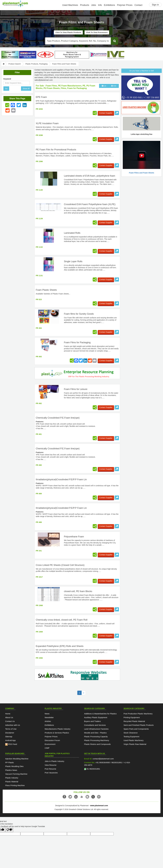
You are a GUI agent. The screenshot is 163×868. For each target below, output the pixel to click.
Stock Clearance (131, 733)
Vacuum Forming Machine (16, 774)
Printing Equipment (132, 717)
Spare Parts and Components (136, 729)
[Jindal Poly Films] (46, 55)
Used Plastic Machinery (134, 740)
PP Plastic (10, 762)
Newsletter (49, 717)
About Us (9, 717)
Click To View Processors (97, 32)
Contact (138, 5)
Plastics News (11, 770)
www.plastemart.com (99, 806)
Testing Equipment (131, 737)
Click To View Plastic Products (68, 32)
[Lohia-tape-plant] (72, 55)
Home (8, 714)
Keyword (7, 79)
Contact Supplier (106, 113)
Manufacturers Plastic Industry (58, 729)
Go (6, 89)
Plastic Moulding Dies (14, 766)
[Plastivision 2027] (98, 55)
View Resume (51, 765)
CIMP (47, 748)
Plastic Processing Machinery (97, 740)
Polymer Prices (125, 5)
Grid (114, 86)
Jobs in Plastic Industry (54, 761)
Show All (26, 89)
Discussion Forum (52, 740)
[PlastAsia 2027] (28, 55)
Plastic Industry (12, 778)
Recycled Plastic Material (134, 721)
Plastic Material (12, 782)
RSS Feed (11, 744)
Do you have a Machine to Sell (142, 71)
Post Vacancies (51, 773)
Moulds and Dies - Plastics (95, 733)
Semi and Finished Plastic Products (139, 725)
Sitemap (9, 737)
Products (85, 5)
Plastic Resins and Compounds (97, 744)
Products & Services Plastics (57, 733)
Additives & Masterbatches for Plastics (100, 714)
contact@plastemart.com (103, 759)
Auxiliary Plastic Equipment (96, 717)
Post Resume (50, 769)
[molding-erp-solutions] (77, 374)
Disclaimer (10, 733)
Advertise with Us (13, 725)
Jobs (94, 5)
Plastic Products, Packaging (37, 64)
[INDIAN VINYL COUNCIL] (116, 55)
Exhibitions (109, 5)
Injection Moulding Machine (17, 759)
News (47, 714)
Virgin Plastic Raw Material (135, 744)
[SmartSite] (77, 675)
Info (100, 5)
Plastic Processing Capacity (96, 737)
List (104, 86)
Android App (10, 740)
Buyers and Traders (93, 721)
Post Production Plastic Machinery (138, 714)
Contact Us (10, 721)
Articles (48, 721)
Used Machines (70, 5)
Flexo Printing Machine (15, 785)
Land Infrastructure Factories (96, 729)
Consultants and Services (95, 725)
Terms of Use (11, 729)
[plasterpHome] (10, 55)
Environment (50, 744)
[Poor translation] (9, 830)
